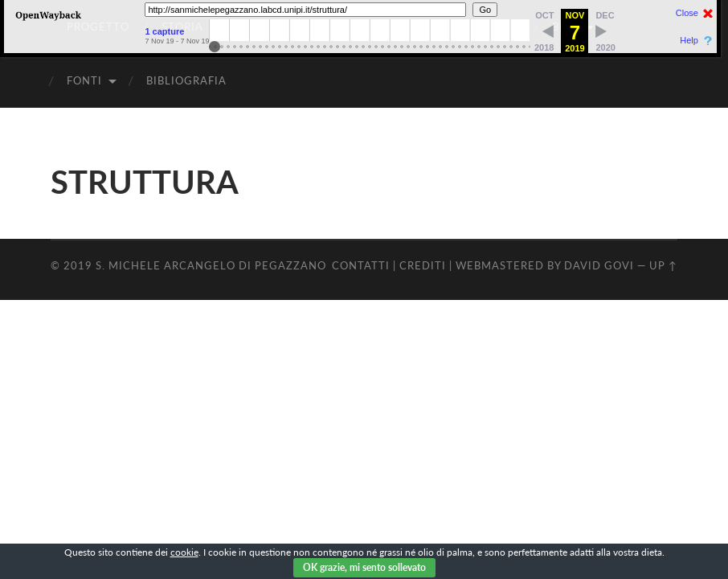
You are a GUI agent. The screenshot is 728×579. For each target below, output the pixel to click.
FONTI (84, 80)
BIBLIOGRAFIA (186, 80)
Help (689, 41)
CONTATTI (361, 265)
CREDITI (423, 265)
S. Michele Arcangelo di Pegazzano (211, 265)
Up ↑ (663, 265)
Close (687, 13)
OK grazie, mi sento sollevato (364, 567)
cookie (184, 552)
